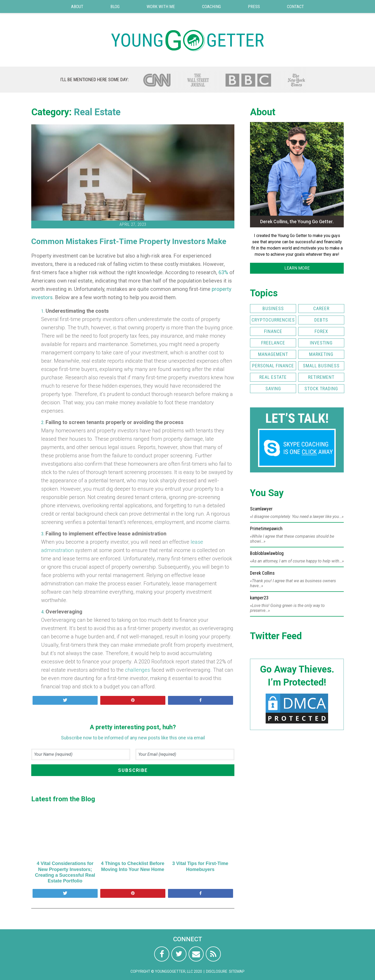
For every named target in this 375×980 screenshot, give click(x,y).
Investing (321, 343)
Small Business (321, 366)
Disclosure (217, 971)
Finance (273, 331)
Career (321, 308)
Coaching (211, 7)
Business (273, 308)
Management (273, 354)
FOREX (321, 331)
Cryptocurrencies (273, 320)
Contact (295, 7)
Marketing (321, 354)
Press (254, 7)
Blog (115, 7)
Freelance (273, 343)
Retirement (321, 377)
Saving (273, 389)
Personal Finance (273, 366)
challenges (137, 670)
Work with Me (161, 7)
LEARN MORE (297, 268)
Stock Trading (321, 389)
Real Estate (97, 112)
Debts (321, 320)
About (77, 7)
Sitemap (237, 971)
